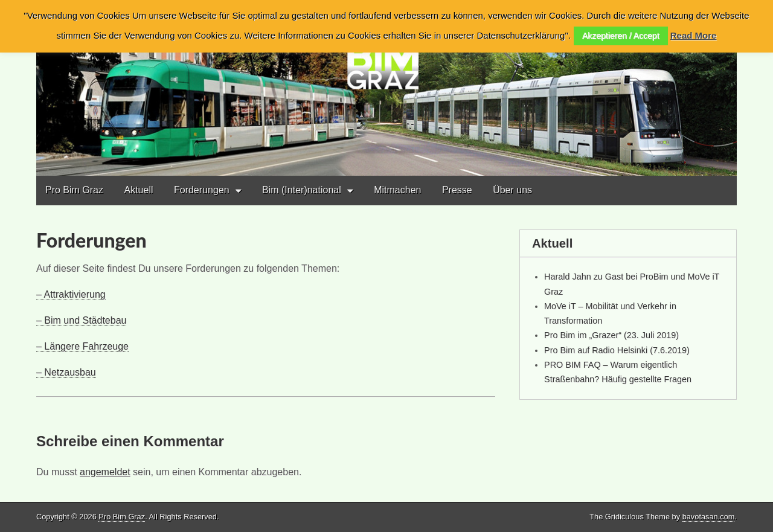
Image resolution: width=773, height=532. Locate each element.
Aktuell (138, 190)
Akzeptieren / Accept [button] (621, 36)
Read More (694, 35)
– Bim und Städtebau (81, 320)
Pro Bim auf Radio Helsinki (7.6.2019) (617, 350)
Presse (457, 190)
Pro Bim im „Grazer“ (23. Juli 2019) (611, 335)
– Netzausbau (66, 372)
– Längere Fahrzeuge (82, 346)
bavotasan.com (709, 517)
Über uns (512, 190)
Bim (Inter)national (302, 190)
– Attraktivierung (71, 294)
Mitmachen (397, 190)
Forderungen (202, 190)
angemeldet (105, 472)
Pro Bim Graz (74, 190)
